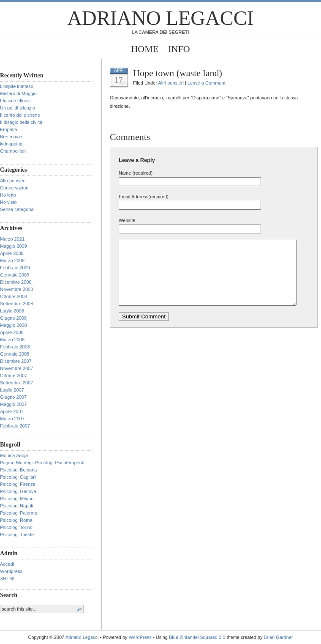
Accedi (7, 564)
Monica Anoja (14, 455)
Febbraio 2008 (15, 347)
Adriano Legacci (160, 18)
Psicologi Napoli (16, 506)
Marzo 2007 (12, 419)
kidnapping (11, 144)
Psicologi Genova (18, 491)
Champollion (13, 151)
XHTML (8, 578)
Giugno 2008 (13, 318)
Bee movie (11, 137)
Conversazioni (15, 188)
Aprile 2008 (12, 332)
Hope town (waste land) (178, 73)
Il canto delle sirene (20, 115)
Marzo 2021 (12, 239)
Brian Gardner (278, 637)
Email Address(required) (144, 197)
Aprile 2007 (12, 411)
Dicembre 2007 (16, 361)
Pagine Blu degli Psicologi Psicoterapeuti (42, 463)
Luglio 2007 (12, 390)
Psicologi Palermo (19, 513)
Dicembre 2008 (16, 282)
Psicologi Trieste (17, 534)
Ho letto (8, 195)
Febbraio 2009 (15, 268)
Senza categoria (17, 209)
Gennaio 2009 (15, 275)
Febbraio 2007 (15, 426)
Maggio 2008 (14, 325)
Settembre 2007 (16, 383)
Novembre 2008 (16, 289)
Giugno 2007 (13, 397)
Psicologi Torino (16, 527)
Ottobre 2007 (14, 375)
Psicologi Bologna (18, 470)
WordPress (140, 637)
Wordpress (11, 571)
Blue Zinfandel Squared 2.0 (197, 637)
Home (145, 49)
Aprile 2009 (12, 253)
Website (127, 220)
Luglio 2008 (12, 311)
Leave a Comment (207, 83)
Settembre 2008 (16, 304)
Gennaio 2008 (15, 354)
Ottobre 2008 (14, 296)
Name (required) (136, 173)
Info (179, 49)
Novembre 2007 (16, 368)
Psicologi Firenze (18, 484)
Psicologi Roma (16, 520)
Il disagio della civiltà (21, 122)
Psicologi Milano (17, 499)
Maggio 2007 (14, 404)
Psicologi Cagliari (18, 477)
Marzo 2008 (12, 340)
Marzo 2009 (12, 260)
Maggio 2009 (14, 246)
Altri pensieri (13, 181)
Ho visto (8, 202)
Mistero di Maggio (18, 93)
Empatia (8, 129)
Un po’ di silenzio (18, 108)
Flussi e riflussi (15, 101)
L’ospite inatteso (17, 86)
